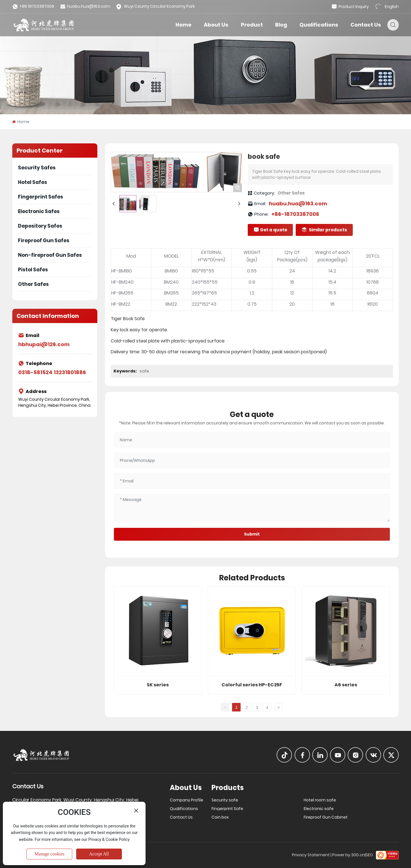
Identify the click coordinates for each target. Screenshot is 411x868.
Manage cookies (49, 854)
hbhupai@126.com (44, 344)
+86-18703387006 (295, 214)
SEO (369, 855)
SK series (158, 685)
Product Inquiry (350, 7)
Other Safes (291, 193)
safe (144, 371)
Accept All (99, 854)
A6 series (346, 685)
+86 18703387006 (33, 6)
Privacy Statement (311, 855)
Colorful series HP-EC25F (252, 685)
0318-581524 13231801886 (52, 372)
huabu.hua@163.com (85, 6)
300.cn (358, 855)
